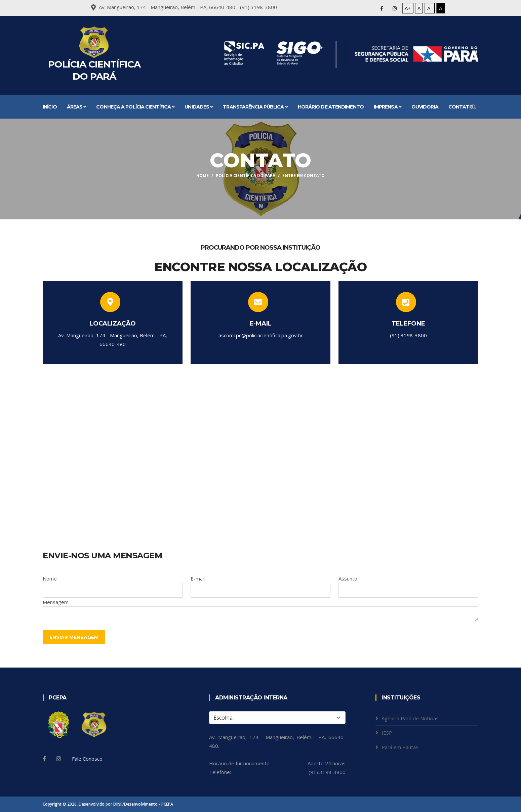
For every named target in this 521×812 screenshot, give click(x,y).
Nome (50, 579)
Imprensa (388, 107)
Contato (461, 107)
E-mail (198, 579)
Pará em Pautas (400, 747)
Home (203, 176)
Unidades (199, 107)
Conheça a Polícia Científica (135, 107)
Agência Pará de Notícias (410, 718)
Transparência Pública (255, 107)
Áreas (77, 107)
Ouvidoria (425, 107)
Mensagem (56, 602)
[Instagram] (58, 759)
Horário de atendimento (331, 107)
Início (50, 107)
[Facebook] (44, 759)
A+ (408, 8)
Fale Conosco (87, 759)
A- (430, 8)
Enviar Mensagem (74, 637)
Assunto (348, 579)
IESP (387, 733)
